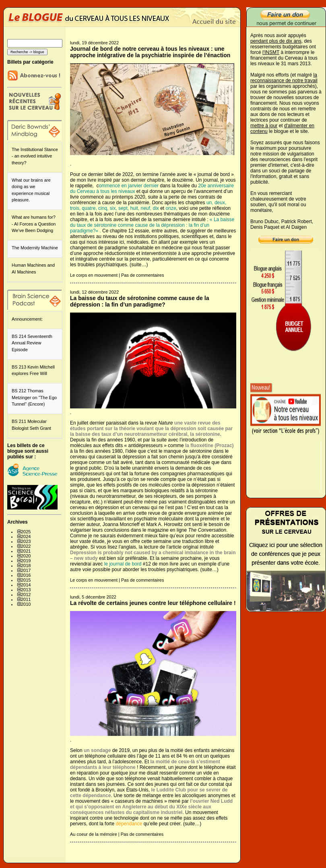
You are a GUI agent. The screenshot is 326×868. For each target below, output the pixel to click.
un (209, 203)
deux (220, 203)
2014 (26, 585)
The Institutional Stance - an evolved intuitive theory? (35, 156)
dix (156, 208)
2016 (26, 575)
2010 (26, 604)
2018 (26, 566)
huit (134, 208)
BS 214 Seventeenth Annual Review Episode (32, 343)
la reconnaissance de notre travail (284, 78)
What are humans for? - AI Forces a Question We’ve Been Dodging (34, 224)
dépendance (129, 824)
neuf (145, 208)
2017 (26, 570)
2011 (26, 599)
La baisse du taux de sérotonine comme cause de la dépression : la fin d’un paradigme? (152, 225)
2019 (26, 561)
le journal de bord (123, 564)
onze (171, 208)
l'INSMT (271, 52)
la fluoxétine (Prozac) (209, 445)
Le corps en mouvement (94, 275)
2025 (26, 532)
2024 (26, 537)
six (113, 208)
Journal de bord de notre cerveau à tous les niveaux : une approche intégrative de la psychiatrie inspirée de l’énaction (150, 52)
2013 (26, 590)
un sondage (97, 750)
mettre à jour (264, 126)
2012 (26, 595)
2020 (26, 556)
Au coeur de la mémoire (94, 834)
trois (75, 208)
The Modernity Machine (35, 248)
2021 (26, 551)
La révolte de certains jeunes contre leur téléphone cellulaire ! (153, 603)
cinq (103, 208)
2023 (26, 541)
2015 (26, 580)
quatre (89, 208)
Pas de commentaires (142, 275)
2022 (26, 546)
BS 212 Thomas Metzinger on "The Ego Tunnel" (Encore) (34, 397)
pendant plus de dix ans (276, 41)
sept (123, 208)
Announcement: (27, 319)
